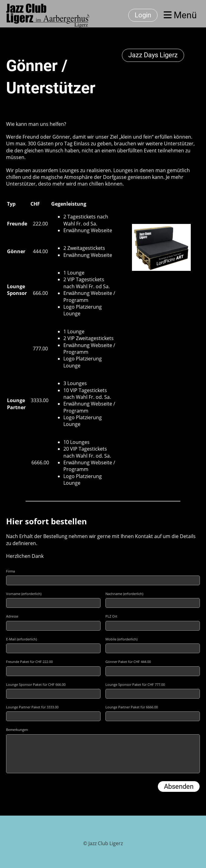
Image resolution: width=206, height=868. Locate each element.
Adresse (12, 616)
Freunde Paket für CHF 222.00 (29, 662)
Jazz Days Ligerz (153, 55)
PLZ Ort (111, 616)
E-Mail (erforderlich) (21, 639)
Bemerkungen (17, 730)
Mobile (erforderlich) (121, 639)
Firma (11, 571)
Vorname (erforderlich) (24, 594)
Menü (180, 15)
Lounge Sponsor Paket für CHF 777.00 (135, 684)
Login (143, 15)
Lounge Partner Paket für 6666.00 (132, 707)
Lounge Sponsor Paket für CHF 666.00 (36, 684)
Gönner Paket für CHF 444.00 (128, 662)
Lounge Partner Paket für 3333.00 (32, 707)
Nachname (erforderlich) (124, 594)
